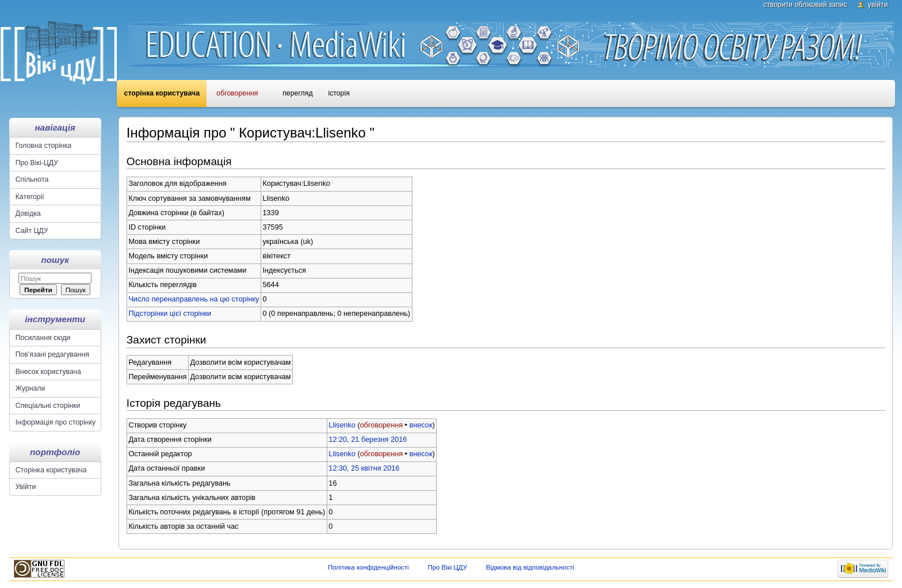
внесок (421, 425)
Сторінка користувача (162, 93)
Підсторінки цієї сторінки (170, 314)
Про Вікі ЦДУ (447, 567)
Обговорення (237, 93)
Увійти (878, 5)
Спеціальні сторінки (48, 406)
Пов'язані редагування (52, 354)
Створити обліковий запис (805, 5)
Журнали (30, 388)
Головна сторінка (43, 146)
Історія (339, 93)
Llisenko (342, 425)
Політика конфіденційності (368, 567)
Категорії (30, 197)
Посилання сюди (43, 338)
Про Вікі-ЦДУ (37, 163)
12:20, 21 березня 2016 (368, 440)
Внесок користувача (48, 372)
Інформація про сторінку (56, 422)
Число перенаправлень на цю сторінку (194, 299)
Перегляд (297, 93)
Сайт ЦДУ (32, 231)
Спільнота (32, 180)
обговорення (381, 425)
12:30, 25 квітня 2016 (364, 468)
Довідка (28, 213)
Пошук (55, 260)
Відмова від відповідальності (530, 567)
